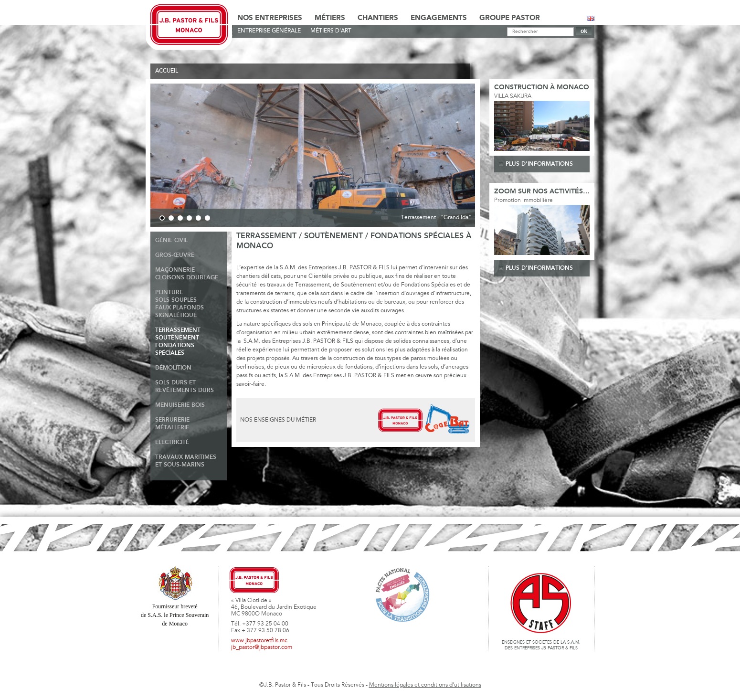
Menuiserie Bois (180, 405)
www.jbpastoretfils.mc (259, 641)
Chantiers (378, 18)
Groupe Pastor (510, 18)
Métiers (330, 18)
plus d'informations (539, 164)
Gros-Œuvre (175, 255)
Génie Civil (171, 240)
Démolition (173, 368)
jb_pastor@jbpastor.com (262, 647)
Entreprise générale (269, 31)
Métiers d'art (331, 31)
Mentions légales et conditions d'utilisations (425, 685)
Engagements (439, 18)
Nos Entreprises (270, 18)
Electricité (172, 442)
